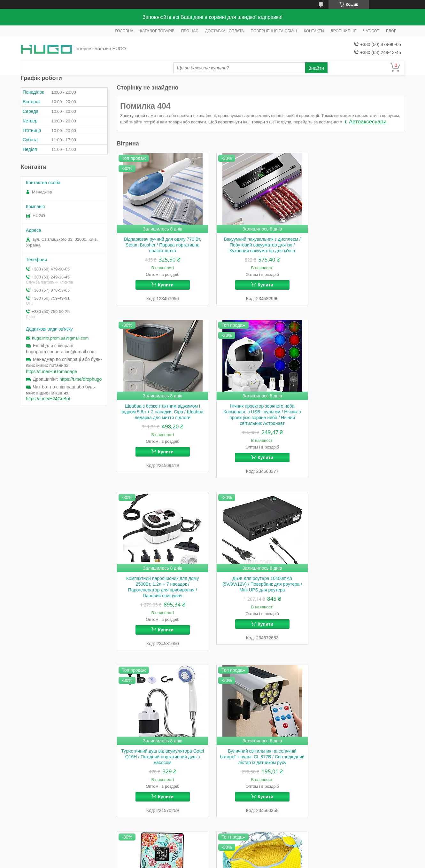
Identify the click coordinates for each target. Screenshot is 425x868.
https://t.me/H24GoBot (48, 399)
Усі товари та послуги (378, 831)
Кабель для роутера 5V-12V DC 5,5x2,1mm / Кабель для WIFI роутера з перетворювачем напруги (359, 757)
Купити (165, 285)
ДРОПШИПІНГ (344, 31)
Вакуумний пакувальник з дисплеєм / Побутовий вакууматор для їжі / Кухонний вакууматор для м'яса (260, 245)
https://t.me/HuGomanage (51, 371)
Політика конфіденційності (244, 862)
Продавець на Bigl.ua (212, 856)
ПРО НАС (190, 31)
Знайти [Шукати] (316, 68)
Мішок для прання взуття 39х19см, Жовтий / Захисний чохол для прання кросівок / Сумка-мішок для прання (162, 757)
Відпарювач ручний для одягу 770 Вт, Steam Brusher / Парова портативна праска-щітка (162, 245)
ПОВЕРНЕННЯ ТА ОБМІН (274, 31)
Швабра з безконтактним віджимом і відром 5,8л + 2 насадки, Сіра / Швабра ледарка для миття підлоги (359, 245)
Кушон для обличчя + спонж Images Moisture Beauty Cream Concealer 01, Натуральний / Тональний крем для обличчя (359, 587)
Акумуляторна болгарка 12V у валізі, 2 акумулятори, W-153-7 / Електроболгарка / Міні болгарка (260, 757)
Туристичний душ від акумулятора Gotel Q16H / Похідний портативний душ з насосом (162, 584)
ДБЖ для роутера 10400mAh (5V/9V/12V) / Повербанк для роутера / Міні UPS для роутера (359, 412)
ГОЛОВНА (124, 31)
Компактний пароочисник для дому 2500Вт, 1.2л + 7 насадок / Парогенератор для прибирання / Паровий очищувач (260, 415)
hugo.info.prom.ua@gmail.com (60, 338)
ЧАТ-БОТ (371, 31)
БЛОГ (391, 31)
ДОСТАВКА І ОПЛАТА (225, 31)
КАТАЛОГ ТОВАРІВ (157, 31)
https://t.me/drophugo (81, 379)
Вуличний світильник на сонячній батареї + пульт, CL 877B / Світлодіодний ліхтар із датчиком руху (260, 584)
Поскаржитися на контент (195, 862)
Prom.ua (242, 850)
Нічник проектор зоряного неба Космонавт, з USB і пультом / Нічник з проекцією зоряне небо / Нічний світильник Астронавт (162, 415)
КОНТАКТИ (314, 31)
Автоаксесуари (368, 122)
